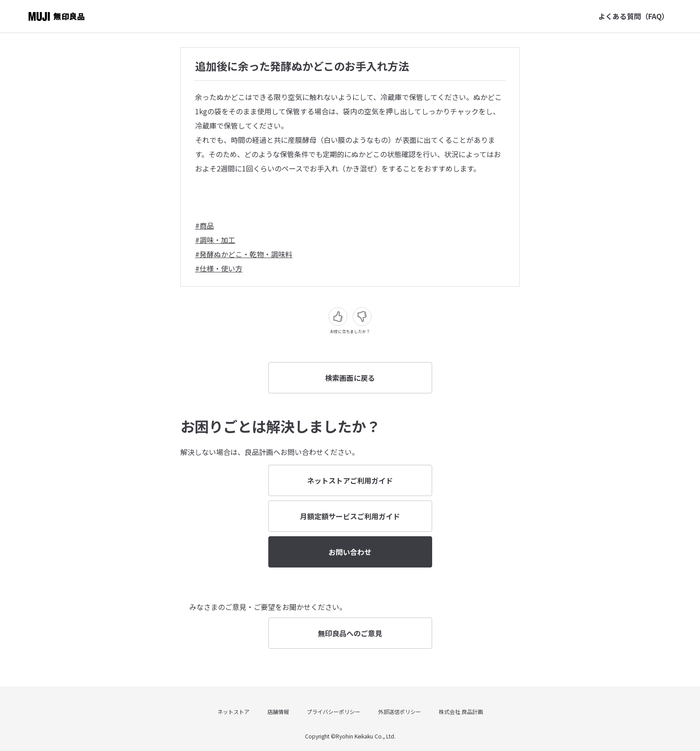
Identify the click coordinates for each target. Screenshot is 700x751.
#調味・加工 (215, 240)
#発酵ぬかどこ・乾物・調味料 (244, 254)
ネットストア (233, 711)
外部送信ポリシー (400, 711)
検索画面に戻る (350, 378)
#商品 (204, 225)
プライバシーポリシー (333, 711)
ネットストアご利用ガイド (350, 480)
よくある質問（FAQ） (633, 16)
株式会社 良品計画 (461, 711)
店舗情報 (278, 711)
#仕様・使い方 (219, 268)
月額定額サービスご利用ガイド (350, 516)
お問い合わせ (350, 552)
